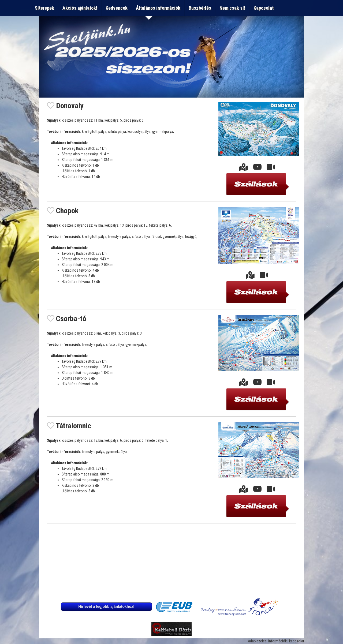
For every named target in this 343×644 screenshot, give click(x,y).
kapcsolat (297, 641)
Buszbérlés (200, 8)
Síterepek (44, 8)
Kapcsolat (265, 8)
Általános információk (158, 8)
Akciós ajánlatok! (80, 8)
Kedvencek (117, 8)
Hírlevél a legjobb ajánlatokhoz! (106, 606)
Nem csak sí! (232, 8)
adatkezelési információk (267, 641)
